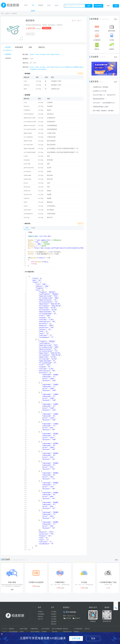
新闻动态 (40, 617)
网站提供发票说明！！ (100, 99)
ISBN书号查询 (45, 629)
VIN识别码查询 (78, 629)
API (33, 5)
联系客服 (68, 618)
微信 (116, 608)
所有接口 (40, 612)
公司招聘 (54, 617)
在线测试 (80, 73)
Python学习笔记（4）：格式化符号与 (104, 95)
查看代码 (80, 223)
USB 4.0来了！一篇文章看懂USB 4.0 (104, 103)
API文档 (8, 47)
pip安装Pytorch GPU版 (100, 91)
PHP (27, 228)
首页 (26, 5)
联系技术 (78, 618)
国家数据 (76, 632)
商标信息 (66, 629)
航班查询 (14, 13)
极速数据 (11, 6)
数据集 (41, 5)
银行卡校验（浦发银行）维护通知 (103, 111)
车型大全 (87, 629)
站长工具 (40, 619)
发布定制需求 (98, 6)
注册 (116, 6)
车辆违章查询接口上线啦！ (101, 107)
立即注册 (76, 638)
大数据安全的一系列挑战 (101, 87)
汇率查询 (44, 632)
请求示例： (26, 67)
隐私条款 (54, 624)
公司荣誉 (54, 619)
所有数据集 (41, 614)
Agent (56, 5)
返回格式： (26, 59)
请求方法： (26, 63)
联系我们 (54, 614)
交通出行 (8, 13)
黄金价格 (55, 632)
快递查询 (11, 629)
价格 (30, 47)
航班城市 (8, 58)
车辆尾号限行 (34, 629)
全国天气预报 (24, 629)
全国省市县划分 (67, 632)
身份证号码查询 (35, 632)
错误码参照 (19, 47)
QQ (116, 603)
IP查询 (22, 632)
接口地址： (26, 54)
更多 (116, 19)
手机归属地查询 (13, 632)
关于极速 (54, 612)
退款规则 (54, 621)
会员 (49, 5)
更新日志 (42, 47)
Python (33, 228)
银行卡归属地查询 (57, 629)
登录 (108, 6)
